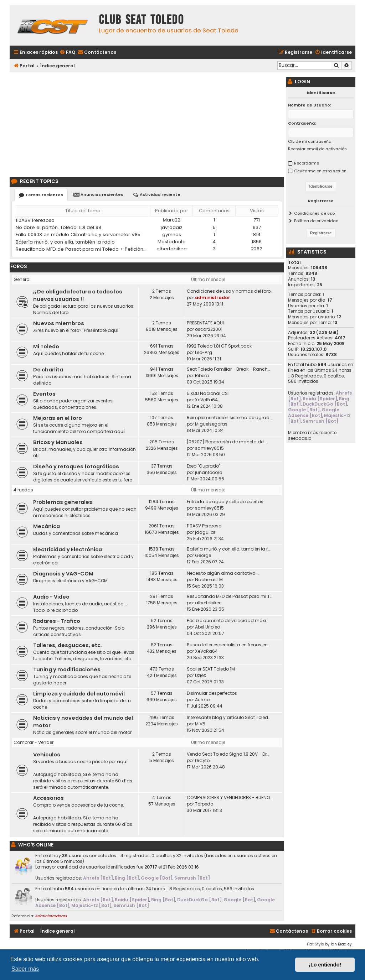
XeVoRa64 (206, 400)
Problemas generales (63, 502)
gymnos (172, 234)
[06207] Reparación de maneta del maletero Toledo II (229, 442)
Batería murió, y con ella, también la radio (65, 242)
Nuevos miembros (59, 323)
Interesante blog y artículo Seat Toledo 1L (229, 717)
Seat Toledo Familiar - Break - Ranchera (229, 369)
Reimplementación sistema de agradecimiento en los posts (229, 418)
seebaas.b (300, 438)
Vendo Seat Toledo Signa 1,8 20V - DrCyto (229, 754)
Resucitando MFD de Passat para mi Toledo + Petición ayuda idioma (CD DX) (82, 249)
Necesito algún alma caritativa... (223, 573)
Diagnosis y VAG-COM (63, 574)
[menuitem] (67, 53)
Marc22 (172, 220)
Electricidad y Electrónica (68, 549)
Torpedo (204, 804)
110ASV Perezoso (35, 220)
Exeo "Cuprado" (204, 466)
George (203, 555)
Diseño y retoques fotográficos (76, 466)
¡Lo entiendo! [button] (325, 965)
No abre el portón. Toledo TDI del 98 (58, 227)
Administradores (51, 916)
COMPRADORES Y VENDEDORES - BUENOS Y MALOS (229, 797)
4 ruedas (23, 490)
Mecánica (47, 526)
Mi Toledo (46, 346)
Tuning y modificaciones (67, 669)
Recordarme (307, 163)
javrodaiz (172, 227)
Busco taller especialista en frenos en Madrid (229, 645)
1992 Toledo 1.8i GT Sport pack (219, 346)
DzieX (201, 675)
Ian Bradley (341, 944)
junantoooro (209, 472)
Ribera (202, 376)
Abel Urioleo (207, 627)
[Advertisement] (147, 124)
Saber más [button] (25, 969)
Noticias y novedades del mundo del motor (83, 722)
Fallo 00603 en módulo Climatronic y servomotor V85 (78, 234)
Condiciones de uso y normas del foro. (229, 291)
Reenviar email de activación (317, 149)
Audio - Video (51, 597)
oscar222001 (209, 329)
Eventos (44, 394)
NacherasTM (209, 580)
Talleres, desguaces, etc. (68, 645)
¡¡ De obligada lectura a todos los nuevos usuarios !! (78, 295)
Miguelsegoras (211, 424)
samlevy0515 (209, 448)
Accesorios (48, 798)
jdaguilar (205, 532)
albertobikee (172, 249)
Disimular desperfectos (212, 693)
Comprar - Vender (34, 742)
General (22, 279)
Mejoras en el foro (58, 418)
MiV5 (200, 724)
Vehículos (47, 755)
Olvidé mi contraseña (310, 141)
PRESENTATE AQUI (205, 323)
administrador (213, 298)
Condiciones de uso (314, 213)
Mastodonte (172, 242)
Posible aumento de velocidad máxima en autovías (229, 621)
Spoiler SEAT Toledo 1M (211, 669)
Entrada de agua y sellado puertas (225, 502)
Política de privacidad (316, 221)
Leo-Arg (204, 352)
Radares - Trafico (57, 621)
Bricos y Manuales (58, 442)
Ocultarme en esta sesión (320, 171)
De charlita (48, 370)
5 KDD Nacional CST (209, 393)
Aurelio (202, 700)
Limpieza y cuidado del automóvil (79, 694)
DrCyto (202, 760)
